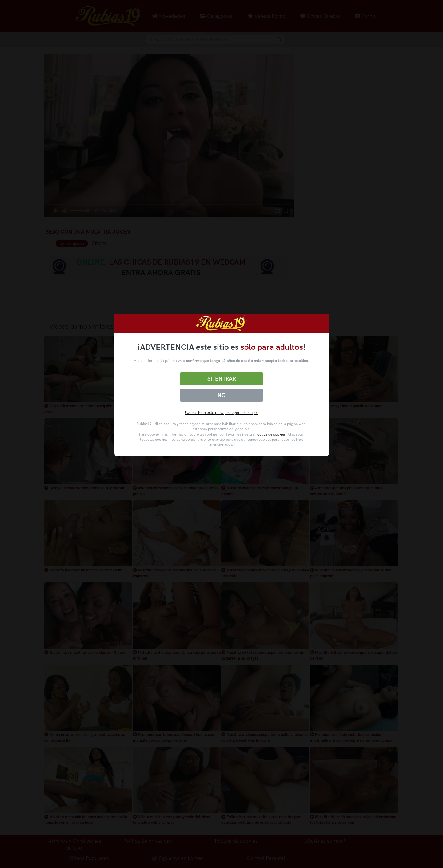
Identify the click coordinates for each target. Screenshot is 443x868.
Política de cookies (270, 434)
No (221, 395)
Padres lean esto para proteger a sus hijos (221, 413)
